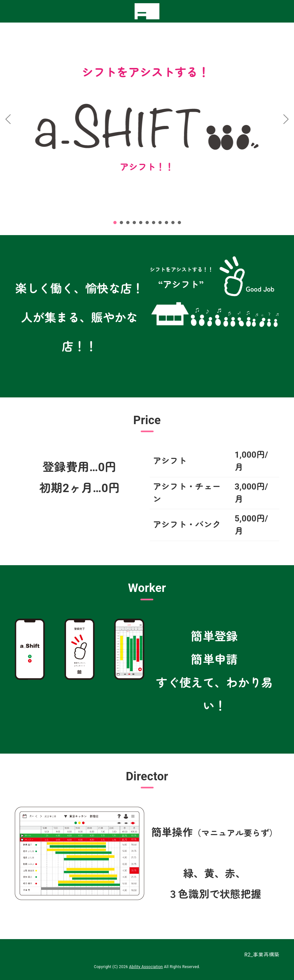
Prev (8, 119)
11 (179, 223)
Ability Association (146, 967)
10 (173, 223)
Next (286, 119)
